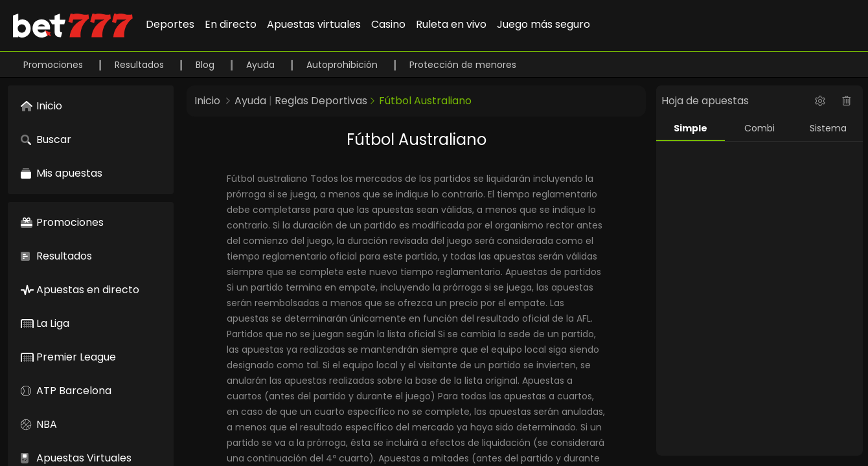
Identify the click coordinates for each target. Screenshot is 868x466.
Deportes (170, 24)
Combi (759, 128)
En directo (231, 24)
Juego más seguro (543, 24)
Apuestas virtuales (314, 24)
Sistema (828, 128)
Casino (388, 24)
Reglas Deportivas (321, 101)
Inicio (207, 101)
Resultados (141, 65)
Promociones (54, 65)
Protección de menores (463, 65)
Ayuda (262, 65)
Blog (206, 65)
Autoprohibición (343, 65)
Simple (691, 128)
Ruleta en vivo (451, 24)
